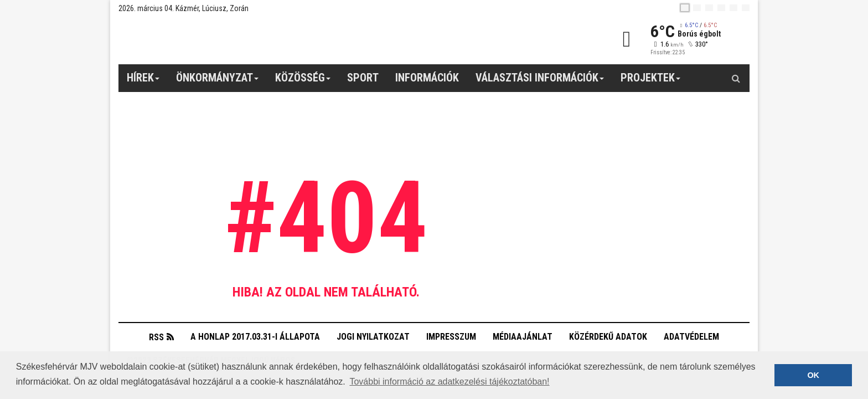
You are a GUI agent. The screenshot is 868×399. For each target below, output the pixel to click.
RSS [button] (156, 337)
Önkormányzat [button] (218, 81)
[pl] (709, 8)
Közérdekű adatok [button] (608, 337)
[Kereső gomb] (736, 78)
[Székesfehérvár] (220, 39)
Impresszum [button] (451, 337)
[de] (721, 8)
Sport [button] (363, 78)
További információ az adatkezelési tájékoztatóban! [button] (449, 382)
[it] (733, 8)
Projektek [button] (651, 81)
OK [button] (813, 375)
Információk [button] (427, 78)
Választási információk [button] (540, 81)
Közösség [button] (303, 81)
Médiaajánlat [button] (523, 337)
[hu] (685, 8)
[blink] (746, 8)
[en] (697, 8)
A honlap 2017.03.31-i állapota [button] (255, 337)
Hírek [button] (143, 81)
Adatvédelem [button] (691, 337)
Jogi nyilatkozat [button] (373, 337)
